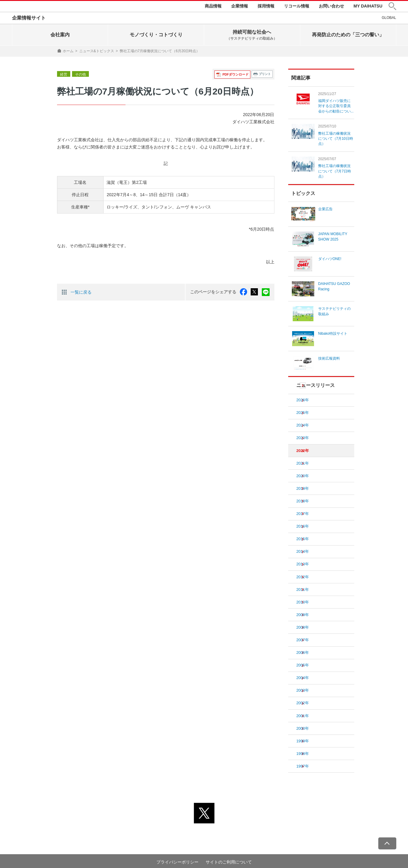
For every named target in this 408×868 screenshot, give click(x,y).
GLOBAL (389, 19)
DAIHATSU (32, 7)
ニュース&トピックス (97, 52)
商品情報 (213, 7)
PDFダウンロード (237, 75)
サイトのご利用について (229, 852)
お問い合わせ (331, 7)
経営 (64, 76)
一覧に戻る (81, 293)
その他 (80, 76)
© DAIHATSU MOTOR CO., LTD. (204, 860)
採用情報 (266, 7)
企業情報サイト (29, 19)
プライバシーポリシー (177, 852)
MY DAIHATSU (368, 7)
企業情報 (240, 7)
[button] (392, 7)
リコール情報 (297, 7)
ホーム (68, 52)
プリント (265, 75)
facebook (245, 293)
